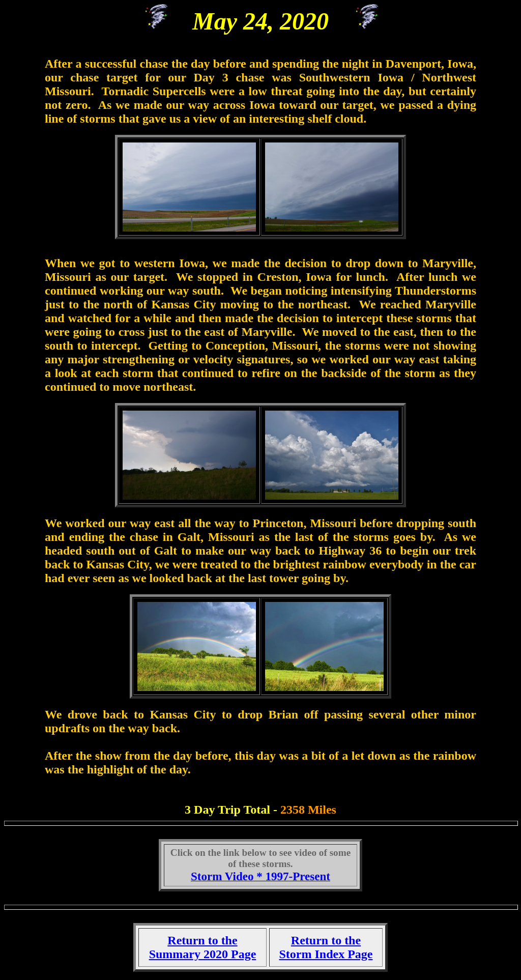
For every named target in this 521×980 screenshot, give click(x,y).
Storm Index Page (326, 954)
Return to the (326, 940)
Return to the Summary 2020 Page (203, 947)
